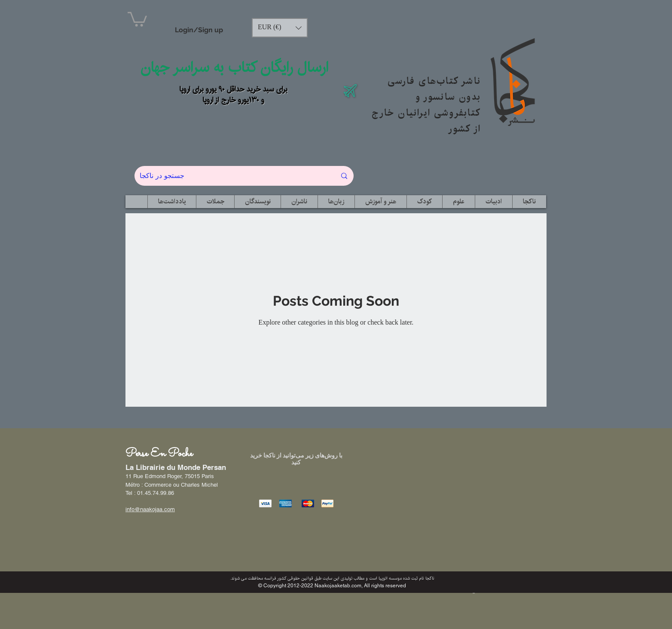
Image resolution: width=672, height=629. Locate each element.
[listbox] (280, 28)
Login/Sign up (199, 30)
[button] (137, 18)
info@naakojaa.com (150, 509)
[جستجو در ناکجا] (231, 176)
